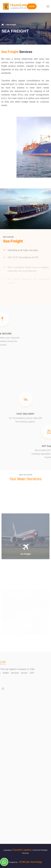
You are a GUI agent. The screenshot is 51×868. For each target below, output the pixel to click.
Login (32, 6)
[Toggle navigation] (48, 6)
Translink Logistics (22, 850)
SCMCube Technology (30, 862)
